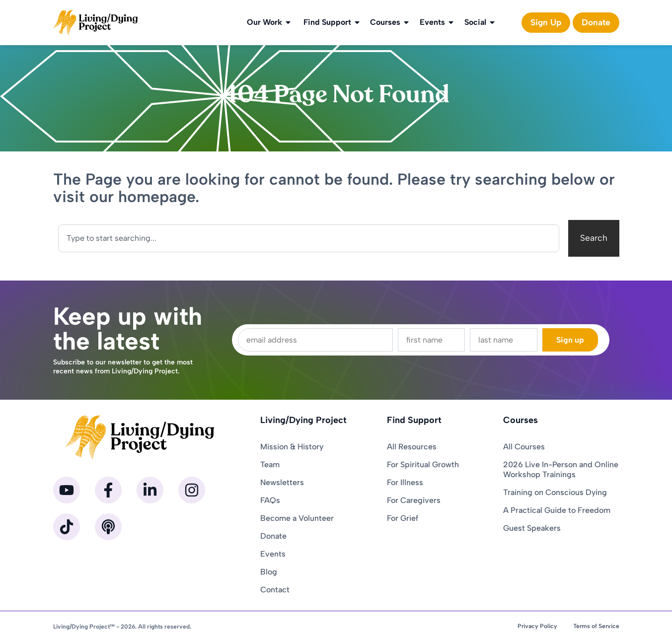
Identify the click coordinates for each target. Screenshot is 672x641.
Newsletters (282, 482)
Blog (269, 572)
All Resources (412, 447)
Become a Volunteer (297, 518)
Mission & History (292, 447)
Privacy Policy (537, 626)
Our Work (269, 22)
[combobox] (309, 238)
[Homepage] (96, 23)
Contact (275, 590)
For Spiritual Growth (423, 464)
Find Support (332, 22)
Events (437, 22)
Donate (273, 536)
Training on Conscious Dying (555, 492)
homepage (157, 197)
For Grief (403, 518)
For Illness (405, 482)
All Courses (524, 447)
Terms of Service (596, 626)
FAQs (270, 500)
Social (480, 22)
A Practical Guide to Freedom (557, 510)
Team (270, 464)
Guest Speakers (532, 528)
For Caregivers (414, 500)
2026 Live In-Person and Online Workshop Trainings (561, 469)
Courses (390, 22)
